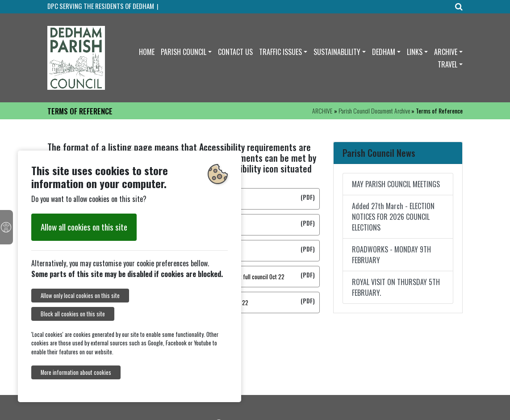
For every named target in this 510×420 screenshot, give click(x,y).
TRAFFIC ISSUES (280, 52)
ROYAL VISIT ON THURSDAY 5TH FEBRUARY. (396, 287)
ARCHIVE (446, 52)
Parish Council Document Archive (374, 111)
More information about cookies (76, 372)
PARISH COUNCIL (184, 52)
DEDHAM (384, 52)
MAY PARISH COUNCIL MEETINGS (396, 184)
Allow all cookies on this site (84, 227)
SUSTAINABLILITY (337, 52)
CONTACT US (235, 52)
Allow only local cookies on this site (80, 296)
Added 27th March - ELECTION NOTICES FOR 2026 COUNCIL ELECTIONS (393, 217)
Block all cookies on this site (73, 314)
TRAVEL (447, 64)
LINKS (415, 52)
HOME (147, 52)
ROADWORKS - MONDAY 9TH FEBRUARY (391, 255)
